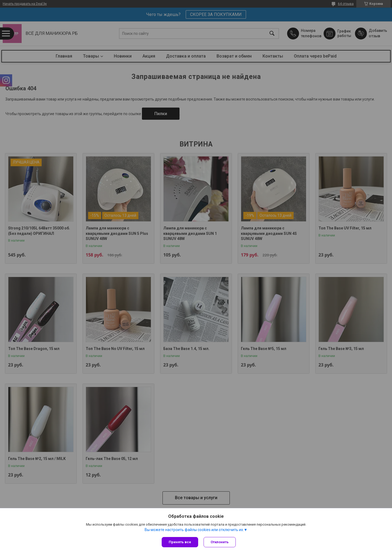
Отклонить (220, 542)
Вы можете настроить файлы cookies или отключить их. (194, 530)
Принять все (180, 542)
